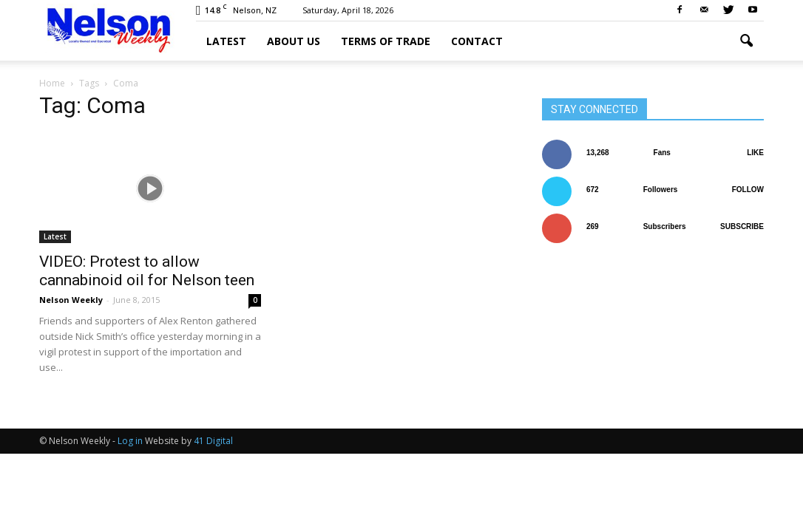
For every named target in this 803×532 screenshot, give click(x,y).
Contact (477, 41)
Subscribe (742, 226)
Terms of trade (386, 41)
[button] (746, 41)
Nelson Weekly (71, 300)
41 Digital (213, 441)
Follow (748, 190)
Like (755, 153)
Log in (130, 441)
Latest (226, 41)
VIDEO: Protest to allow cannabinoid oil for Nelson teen (147, 271)
